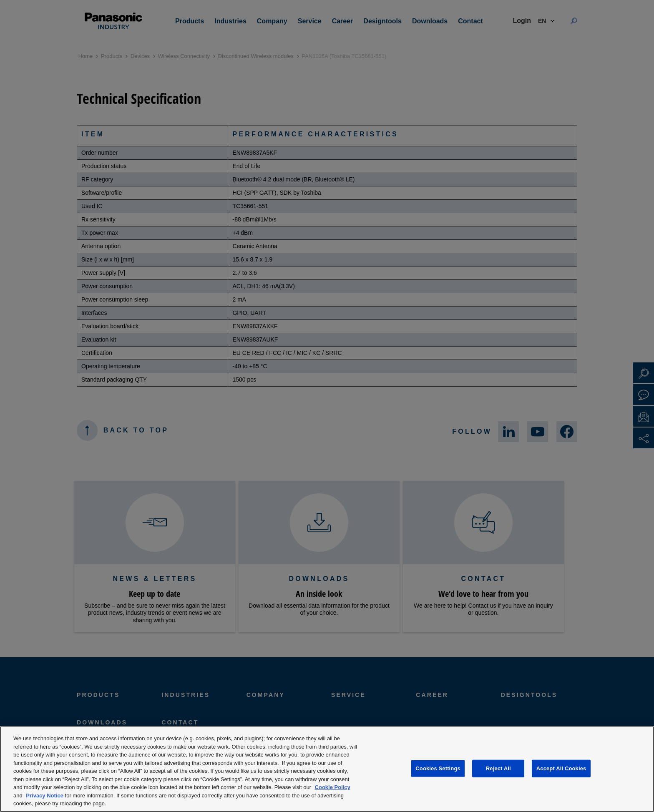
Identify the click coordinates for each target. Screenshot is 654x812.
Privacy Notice (45, 796)
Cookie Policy (333, 787)
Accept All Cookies (561, 768)
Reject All (498, 768)
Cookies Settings (438, 768)
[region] (327, 769)
